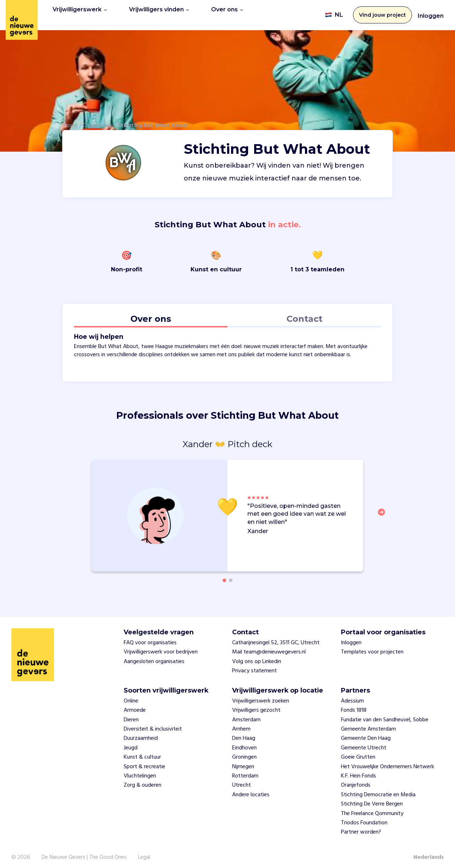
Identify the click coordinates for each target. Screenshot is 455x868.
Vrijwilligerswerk (80, 13)
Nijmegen (243, 762)
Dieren (131, 715)
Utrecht (242, 781)
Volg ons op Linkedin (257, 657)
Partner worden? (361, 828)
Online (131, 696)
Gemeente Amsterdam (368, 725)
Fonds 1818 (354, 706)
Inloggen (431, 14)
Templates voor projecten (372, 648)
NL (334, 13)
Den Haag (244, 734)
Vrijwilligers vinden (159, 13)
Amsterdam (246, 715)
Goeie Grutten (358, 753)
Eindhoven (244, 743)
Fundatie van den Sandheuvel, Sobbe (385, 715)
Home (71, 121)
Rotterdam (245, 771)
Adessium (352, 696)
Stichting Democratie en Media (378, 790)
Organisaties (98, 121)
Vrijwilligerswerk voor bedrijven (161, 648)
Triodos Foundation (364, 818)
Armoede (135, 706)
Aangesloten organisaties (154, 657)
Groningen (244, 753)
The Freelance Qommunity (372, 809)
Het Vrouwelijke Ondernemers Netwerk (387, 762)
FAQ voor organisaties (150, 638)
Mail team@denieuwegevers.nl (269, 648)
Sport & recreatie (144, 762)
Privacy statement (255, 666)
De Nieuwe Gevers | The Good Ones (84, 853)
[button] (384, 512)
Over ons (227, 13)
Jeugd (131, 743)
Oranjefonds (356, 781)
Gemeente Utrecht (364, 743)
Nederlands (429, 853)
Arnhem (241, 725)
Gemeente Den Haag (366, 734)
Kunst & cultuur (142, 753)
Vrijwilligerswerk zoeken (261, 696)
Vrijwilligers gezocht (256, 706)
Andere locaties (251, 790)
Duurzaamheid (141, 734)
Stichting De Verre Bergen (372, 799)
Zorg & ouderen (143, 781)
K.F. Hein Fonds (358, 771)
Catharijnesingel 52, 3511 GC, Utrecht (276, 638)
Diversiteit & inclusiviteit (153, 725)
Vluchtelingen (140, 771)
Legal (144, 853)
